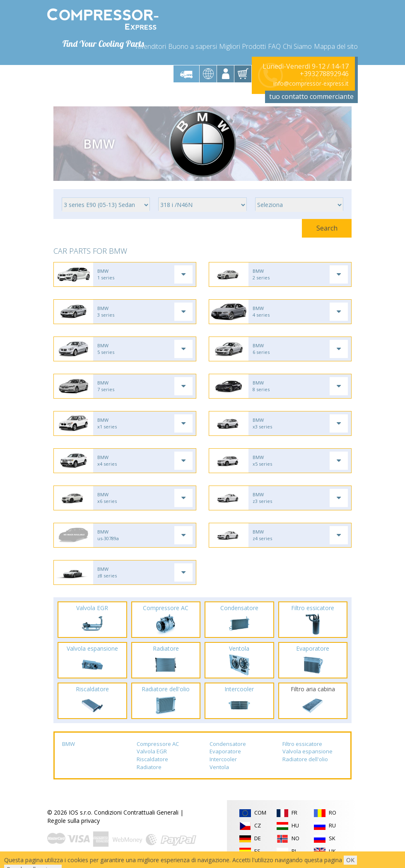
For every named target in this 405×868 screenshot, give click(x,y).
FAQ (274, 46)
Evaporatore (225, 751)
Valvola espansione (307, 751)
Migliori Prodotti (242, 46)
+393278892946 (324, 74)
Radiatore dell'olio (305, 759)
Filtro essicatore (302, 744)
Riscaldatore (152, 759)
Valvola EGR (152, 751)
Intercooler (223, 759)
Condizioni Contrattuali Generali (136, 812)
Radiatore (149, 767)
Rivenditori (151, 46)
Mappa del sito (336, 46)
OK (350, 860)
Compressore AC (158, 744)
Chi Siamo (297, 46)
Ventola (219, 767)
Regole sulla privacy (74, 821)
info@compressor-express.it (311, 83)
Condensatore (228, 744)
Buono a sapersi (193, 46)
